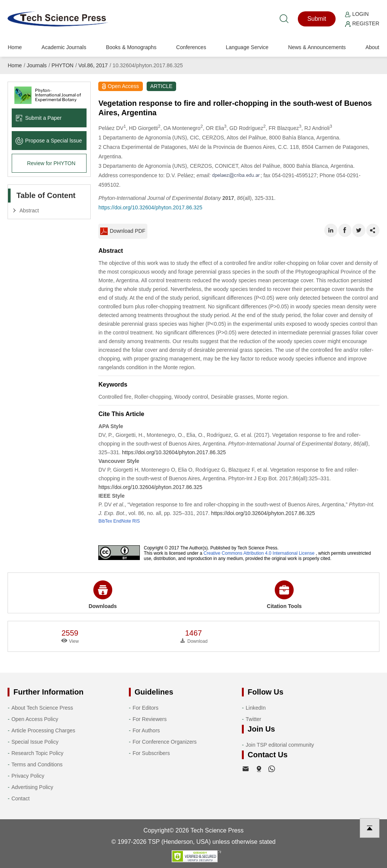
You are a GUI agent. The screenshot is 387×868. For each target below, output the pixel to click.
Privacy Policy (28, 776)
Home (15, 47)
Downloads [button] (103, 595)
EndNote (122, 521)
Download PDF (123, 231)
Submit (317, 19)
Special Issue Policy (35, 742)
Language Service (247, 47)
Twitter (253, 719)
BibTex (105, 521)
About (372, 47)
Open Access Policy (35, 719)
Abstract (29, 210)
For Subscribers (151, 753)
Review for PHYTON (51, 163)
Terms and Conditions (37, 764)
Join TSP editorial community (280, 745)
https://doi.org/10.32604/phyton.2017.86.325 (150, 207)
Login (357, 14)
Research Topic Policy (37, 753)
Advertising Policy (32, 787)
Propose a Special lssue (49, 141)
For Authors (146, 730)
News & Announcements (317, 47)
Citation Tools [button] (284, 595)
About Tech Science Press (42, 708)
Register (362, 23)
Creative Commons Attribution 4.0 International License (259, 553)
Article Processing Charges (43, 730)
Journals (37, 65)
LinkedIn (256, 708)
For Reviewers (150, 719)
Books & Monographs (131, 47)
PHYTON (62, 65)
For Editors (146, 708)
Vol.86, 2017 (93, 65)
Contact (20, 798)
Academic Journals (64, 47)
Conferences (191, 47)
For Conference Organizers (165, 742)
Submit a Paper (39, 118)
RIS (136, 521)
